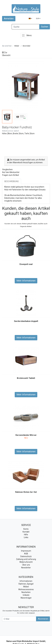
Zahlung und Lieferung (26, 559)
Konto (26, 529)
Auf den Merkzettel (11, 172)
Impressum (26, 551)
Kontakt (26, 532)
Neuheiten (26, 592)
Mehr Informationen (26, 281)
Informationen (26, 581)
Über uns (26, 565)
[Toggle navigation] (23, 35)
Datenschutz (26, 556)
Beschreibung (12, 181)
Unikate (26, 595)
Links (26, 537)
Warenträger (26, 598)
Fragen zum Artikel (11, 175)
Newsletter (26, 568)
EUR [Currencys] (38, 19)
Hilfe (26, 535)
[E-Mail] (19, 619)
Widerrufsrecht (26, 562)
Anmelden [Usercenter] (9, 19)
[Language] (30, 19)
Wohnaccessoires (26, 589)
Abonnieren (43, 619)
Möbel (26, 587)
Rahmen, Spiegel (26, 584)
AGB (26, 554)
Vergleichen (7, 169)
